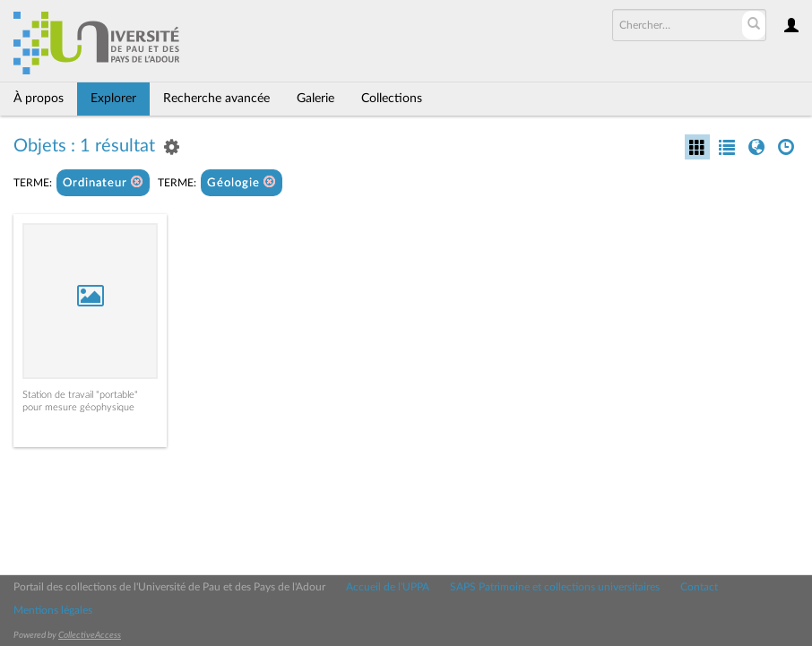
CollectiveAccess (90, 635)
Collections (392, 99)
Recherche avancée (216, 99)
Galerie (315, 99)
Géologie (242, 182)
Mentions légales (53, 610)
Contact (699, 587)
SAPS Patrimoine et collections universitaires (555, 587)
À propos (39, 99)
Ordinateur (103, 182)
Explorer (113, 99)
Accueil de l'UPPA (388, 587)
